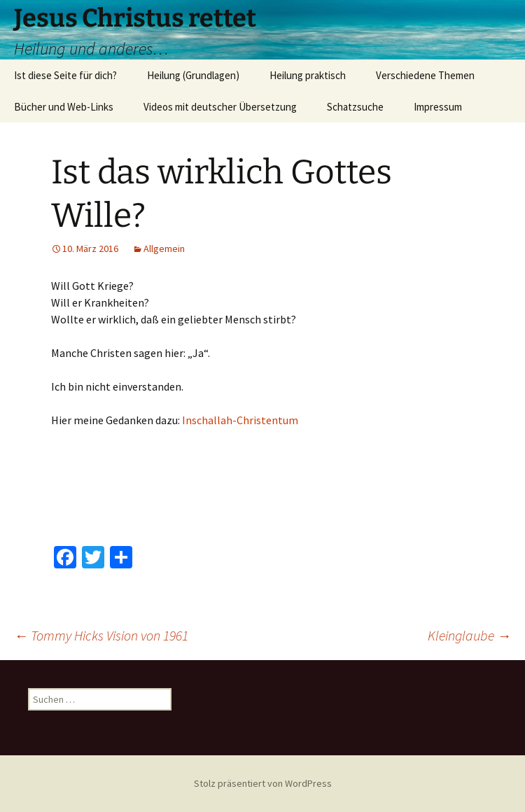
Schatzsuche (355, 107)
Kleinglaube (469, 635)
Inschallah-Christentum (240, 420)
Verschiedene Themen (425, 75)
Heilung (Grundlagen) (193, 75)
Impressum (438, 107)
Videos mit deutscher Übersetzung (220, 107)
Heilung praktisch (308, 75)
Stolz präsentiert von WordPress (263, 783)
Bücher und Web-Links (64, 107)
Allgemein (164, 248)
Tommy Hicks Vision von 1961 (101, 635)
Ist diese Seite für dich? (65, 75)
